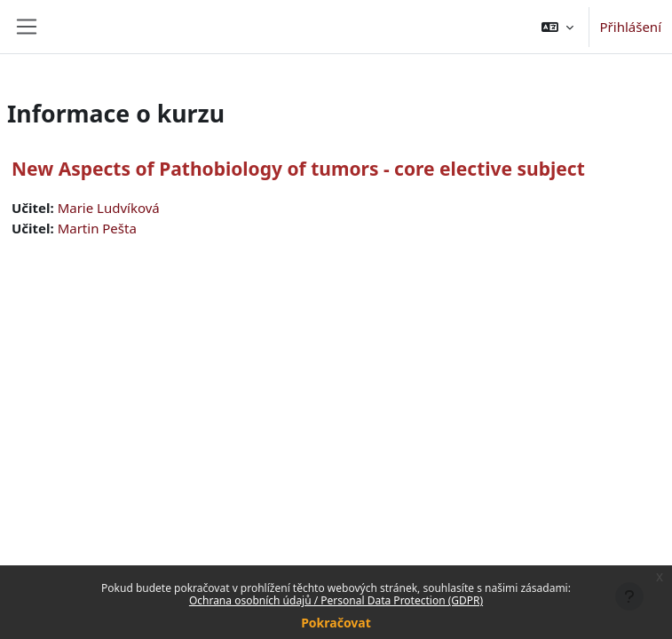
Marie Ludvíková (109, 208)
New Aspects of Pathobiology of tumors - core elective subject (298, 169)
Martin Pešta (97, 228)
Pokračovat (336, 623)
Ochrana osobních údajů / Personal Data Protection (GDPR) (336, 600)
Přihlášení (631, 27)
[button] (557, 27)
